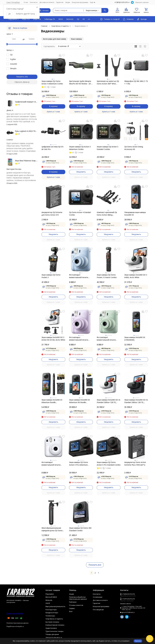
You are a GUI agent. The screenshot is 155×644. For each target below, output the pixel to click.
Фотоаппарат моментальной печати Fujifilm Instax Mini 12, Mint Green (108, 339)
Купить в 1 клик (53, 112)
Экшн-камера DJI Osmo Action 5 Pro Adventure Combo (79, 464)
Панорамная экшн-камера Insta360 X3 (135, 214)
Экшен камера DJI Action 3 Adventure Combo (80, 148)
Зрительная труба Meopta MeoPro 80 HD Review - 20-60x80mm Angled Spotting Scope (80, 82)
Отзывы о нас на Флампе (15, 613)
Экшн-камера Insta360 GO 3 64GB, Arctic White (136, 276)
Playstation (50, 594)
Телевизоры (50, 616)
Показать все (95, 565)
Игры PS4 (37, 19)
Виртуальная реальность (55, 606)
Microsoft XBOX (51, 597)
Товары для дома (52, 634)
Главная (44, 26)
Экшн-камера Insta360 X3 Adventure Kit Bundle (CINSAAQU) (79, 401)
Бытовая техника (52, 622)
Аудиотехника (51, 628)
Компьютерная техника (55, 625)
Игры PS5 (26, 19)
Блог (71, 611)
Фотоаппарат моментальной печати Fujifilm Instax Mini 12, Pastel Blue (81, 276)
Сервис (72, 608)
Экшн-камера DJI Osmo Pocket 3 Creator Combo (107, 276)
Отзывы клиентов (76, 605)
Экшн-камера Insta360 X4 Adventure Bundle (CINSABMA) (52, 401)
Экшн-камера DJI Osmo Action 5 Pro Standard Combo (109, 464)
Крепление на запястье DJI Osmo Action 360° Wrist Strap (108, 82)
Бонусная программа (80, 2)
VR (84, 19)
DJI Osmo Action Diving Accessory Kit (134, 148)
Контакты (34, 2)
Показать (20, 77)
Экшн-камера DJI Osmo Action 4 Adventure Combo (52, 82)
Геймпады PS (50, 19)
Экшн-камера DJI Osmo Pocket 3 (51, 276)
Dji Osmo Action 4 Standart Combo (80, 214)
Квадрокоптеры (52, 613)
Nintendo (70, 19)
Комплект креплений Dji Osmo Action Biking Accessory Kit (107, 214)
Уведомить (81, 172)
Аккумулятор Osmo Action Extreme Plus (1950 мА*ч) (135, 464)
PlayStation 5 (13, 19)
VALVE (48, 603)
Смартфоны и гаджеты (60, 26)
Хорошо (138, 641)
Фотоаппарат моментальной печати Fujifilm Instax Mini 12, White (53, 464)
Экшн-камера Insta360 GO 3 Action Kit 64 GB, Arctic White (53, 339)
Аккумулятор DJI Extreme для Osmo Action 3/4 (52, 214)
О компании (98, 597)
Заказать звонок (142, 2)
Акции (68, 2)
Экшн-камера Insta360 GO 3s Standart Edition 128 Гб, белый (108, 401)
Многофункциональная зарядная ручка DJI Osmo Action (52, 529)
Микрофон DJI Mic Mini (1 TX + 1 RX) (136, 82)
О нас (26, 2)
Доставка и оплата (47, 2)
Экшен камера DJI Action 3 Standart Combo (107, 148)
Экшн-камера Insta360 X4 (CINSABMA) (135, 339)
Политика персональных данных (17, 623)
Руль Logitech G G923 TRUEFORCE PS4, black (33, 131)
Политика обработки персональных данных (78, 598)
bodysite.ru (20, 626)
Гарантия (60, 2)
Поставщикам (98, 610)
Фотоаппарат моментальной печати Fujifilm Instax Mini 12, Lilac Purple (80, 339)
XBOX (61, 19)
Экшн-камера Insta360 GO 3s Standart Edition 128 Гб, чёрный (136, 401)
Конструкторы (51, 610)
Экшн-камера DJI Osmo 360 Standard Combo (80, 529)
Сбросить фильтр (22, 82)
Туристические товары (54, 631)
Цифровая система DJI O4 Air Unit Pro (52, 148)
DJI (78, 19)
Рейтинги (73, 602)
